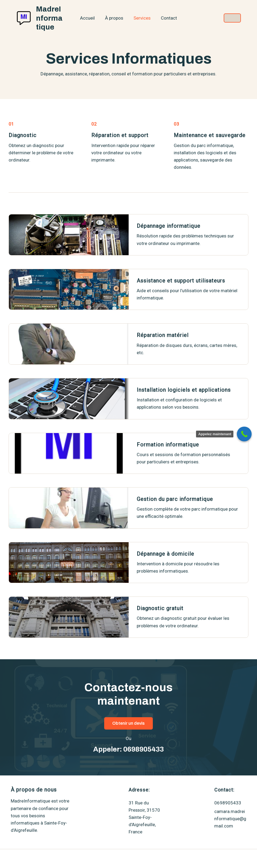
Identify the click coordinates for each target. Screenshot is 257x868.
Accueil (89, 18)
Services (142, 18)
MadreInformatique (51, 18)
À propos (115, 18)
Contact (167, 18)
